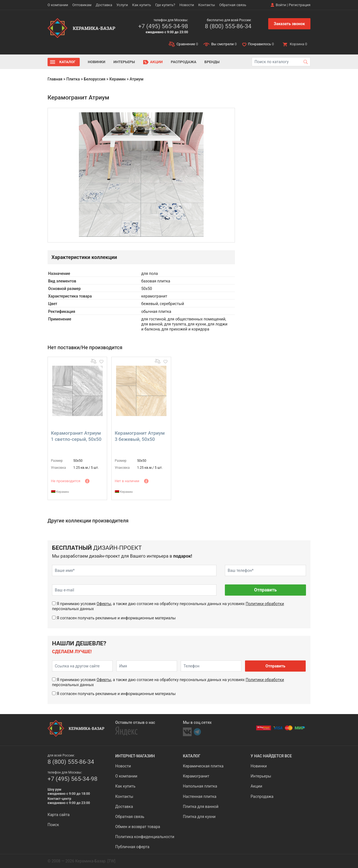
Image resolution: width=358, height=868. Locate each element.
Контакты (207, 5)
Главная (55, 79)
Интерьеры (124, 62)
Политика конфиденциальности (145, 837)
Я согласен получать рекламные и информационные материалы (116, 618)
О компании (58, 5)
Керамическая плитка (203, 766)
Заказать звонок (289, 24)
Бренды (212, 62)
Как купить (142, 5)
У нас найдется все (271, 756)
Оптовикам (82, 5)
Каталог (67, 62)
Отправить (265, 590)
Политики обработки (265, 604)
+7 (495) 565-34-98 (163, 26)
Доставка (104, 5)
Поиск (53, 825)
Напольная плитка (200, 786)
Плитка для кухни (199, 817)
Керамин (117, 79)
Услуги (122, 5)
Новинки (96, 62)
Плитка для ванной (201, 807)
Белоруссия (95, 79)
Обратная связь (233, 5)
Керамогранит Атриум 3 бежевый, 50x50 (140, 436)
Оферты (104, 604)
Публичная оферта (132, 847)
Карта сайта (59, 815)
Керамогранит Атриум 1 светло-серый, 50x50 (76, 436)
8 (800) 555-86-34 (228, 26)
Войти (281, 5)
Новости (187, 5)
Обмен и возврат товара (138, 827)
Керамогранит (196, 776)
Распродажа (184, 62)
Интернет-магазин (135, 756)
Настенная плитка (200, 796)
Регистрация (300, 5)
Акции (156, 62)
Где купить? (165, 5)
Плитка (73, 79)
